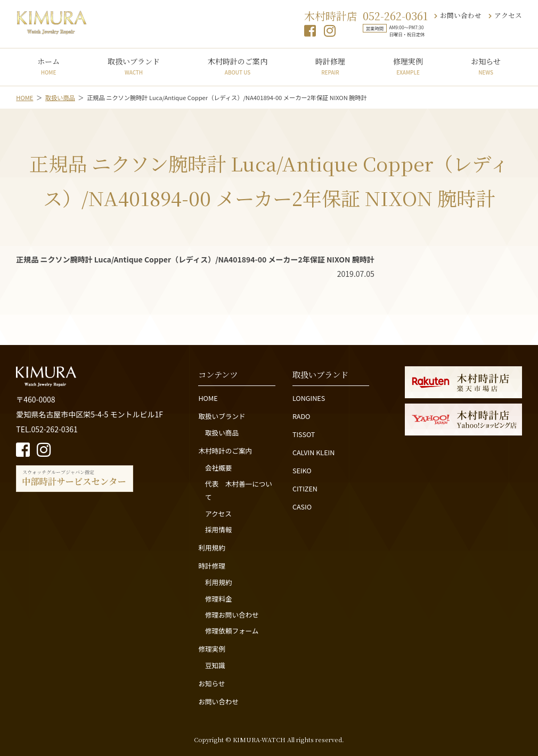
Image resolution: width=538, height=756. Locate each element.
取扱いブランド (134, 66)
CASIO (302, 507)
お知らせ (486, 66)
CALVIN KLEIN (313, 452)
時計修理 (330, 66)
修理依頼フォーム (232, 631)
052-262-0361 (395, 16)
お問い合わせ (458, 15)
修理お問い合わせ (232, 615)
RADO (301, 416)
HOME (208, 398)
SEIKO (302, 470)
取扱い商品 (222, 433)
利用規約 (211, 548)
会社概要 (218, 468)
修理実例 (408, 66)
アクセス (505, 15)
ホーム (48, 66)
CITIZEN (305, 488)
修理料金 (218, 599)
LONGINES (309, 398)
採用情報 (218, 529)
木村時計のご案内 (238, 66)
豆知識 (215, 665)
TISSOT (304, 434)
